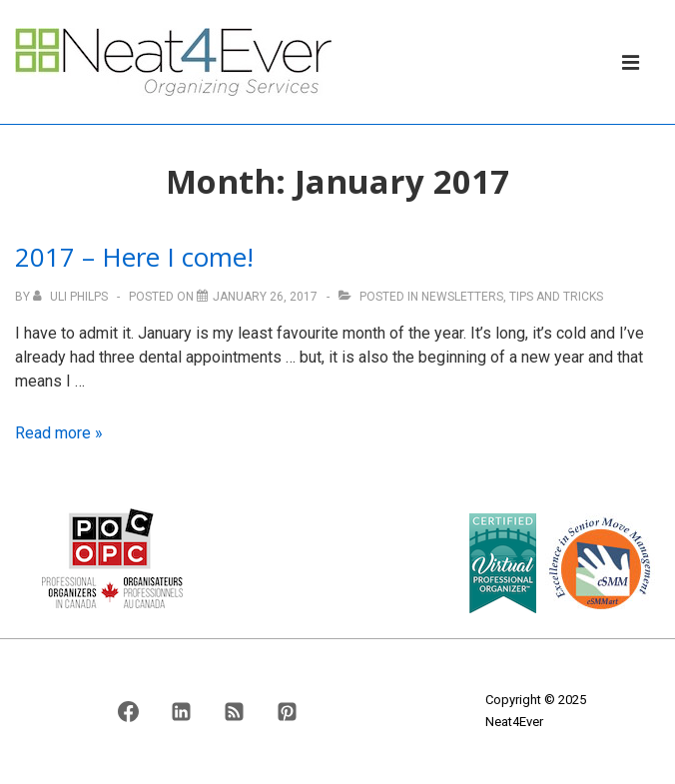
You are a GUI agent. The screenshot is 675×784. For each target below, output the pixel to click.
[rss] (234, 711)
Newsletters (462, 297)
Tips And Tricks (556, 297)
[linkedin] (182, 711)
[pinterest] (287, 711)
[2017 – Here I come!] (265, 297)
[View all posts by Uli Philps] (72, 297)
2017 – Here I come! (134, 257)
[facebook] (129, 711)
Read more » (59, 433)
